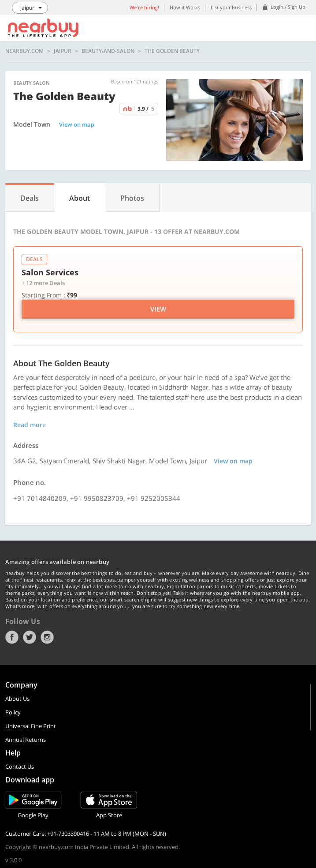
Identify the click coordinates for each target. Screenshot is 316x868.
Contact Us (20, 767)
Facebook (12, 637)
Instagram (47, 637)
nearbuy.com (24, 51)
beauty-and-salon (108, 51)
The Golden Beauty (172, 51)
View (158, 309)
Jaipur (63, 51)
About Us (17, 699)
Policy (13, 712)
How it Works (185, 7)
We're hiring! (144, 7)
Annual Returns (26, 740)
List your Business (231, 7)
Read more (30, 425)
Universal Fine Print (31, 726)
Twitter (30, 637)
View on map (77, 124)
